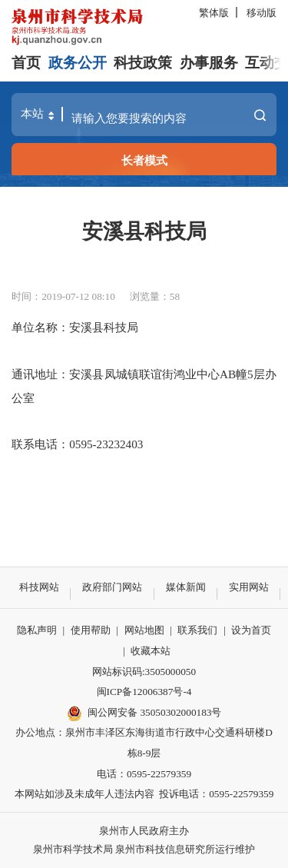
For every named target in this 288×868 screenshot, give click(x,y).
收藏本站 (151, 651)
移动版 (262, 13)
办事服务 (209, 63)
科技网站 (39, 587)
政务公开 (78, 63)
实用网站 (249, 587)
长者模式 (144, 160)
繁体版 (214, 13)
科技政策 (143, 63)
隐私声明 (37, 630)
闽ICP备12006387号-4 (144, 692)
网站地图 (144, 630)
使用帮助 (91, 630)
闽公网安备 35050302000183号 (144, 713)
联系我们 (197, 630)
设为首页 (251, 630)
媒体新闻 (186, 587)
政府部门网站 (112, 587)
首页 (26, 63)
